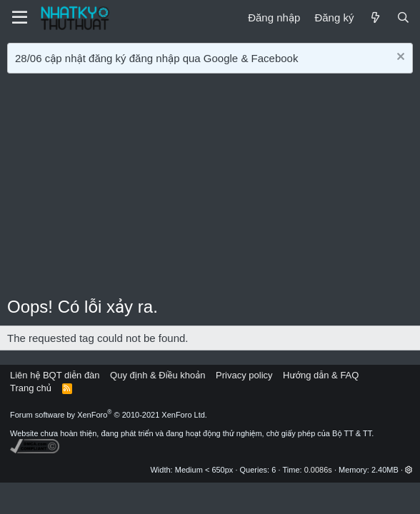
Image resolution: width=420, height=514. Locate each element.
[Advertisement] (210, 188)
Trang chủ (31, 388)
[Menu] (20, 18)
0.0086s (318, 470)
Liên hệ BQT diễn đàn (55, 375)
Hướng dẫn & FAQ (321, 375)
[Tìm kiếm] (403, 17)
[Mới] (375, 17)
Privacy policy (244, 375)
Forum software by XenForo (109, 415)
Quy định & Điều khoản (157, 375)
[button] (409, 470)
